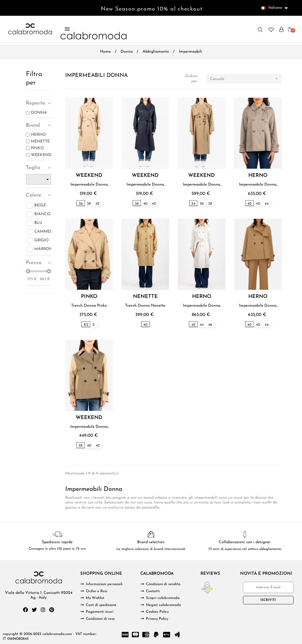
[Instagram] (43, 610)
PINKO (89, 297)
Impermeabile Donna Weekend (89, 185)
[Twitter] (34, 610)
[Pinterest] (52, 610)
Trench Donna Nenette (145, 306)
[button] (260, 30)
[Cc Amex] (146, 635)
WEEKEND (89, 176)
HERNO (258, 176)
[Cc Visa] (125, 635)
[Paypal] (156, 635)
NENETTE (145, 297)
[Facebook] (26, 610)
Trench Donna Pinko (89, 306)
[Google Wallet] (177, 635)
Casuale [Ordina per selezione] (246, 79)
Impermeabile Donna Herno (258, 185)
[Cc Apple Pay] (166, 635)
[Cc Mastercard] (135, 635)
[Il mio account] (281, 30)
